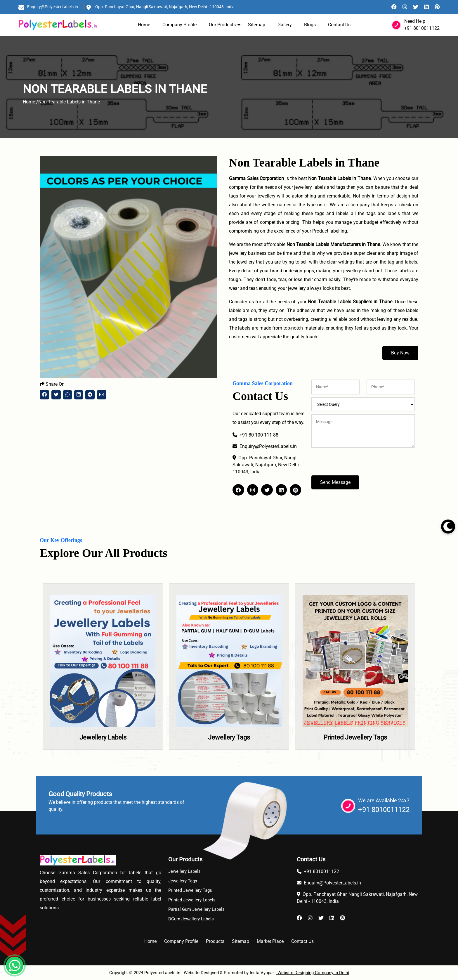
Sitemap (257, 25)
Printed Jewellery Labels (192, 900)
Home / (31, 102)
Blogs (310, 25)
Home (144, 25)
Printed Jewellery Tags (355, 737)
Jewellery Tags (229, 737)
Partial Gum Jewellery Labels (196, 909)
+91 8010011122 (422, 28)
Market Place (270, 941)
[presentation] (356, 464)
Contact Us (339, 25)
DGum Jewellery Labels (191, 919)
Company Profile (179, 25)
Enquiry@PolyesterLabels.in (53, 7)
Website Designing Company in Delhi (313, 973)
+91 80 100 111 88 (255, 435)
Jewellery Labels (103, 737)
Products (215, 941)
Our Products (222, 25)
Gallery (285, 25)
